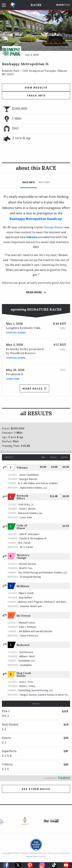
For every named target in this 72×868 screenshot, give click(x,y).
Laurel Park (13, 379)
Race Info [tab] (29, 182)
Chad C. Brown (27, 509)
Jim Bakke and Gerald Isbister (35, 631)
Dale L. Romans (28, 627)
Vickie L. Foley (27, 686)
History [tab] (44, 182)
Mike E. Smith (26, 593)
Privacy (43, 853)
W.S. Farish (24, 543)
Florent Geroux (27, 564)
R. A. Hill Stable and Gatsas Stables (38, 483)
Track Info (36, 95)
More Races (34, 388)
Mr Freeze (24, 616)
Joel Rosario (26, 652)
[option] (23, 822)
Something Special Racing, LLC (36, 690)
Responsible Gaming (36, 857)
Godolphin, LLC (27, 661)
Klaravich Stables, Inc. (31, 513)
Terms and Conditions (58, 853)
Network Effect (22, 497)
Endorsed (23, 645)
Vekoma (22, 468)
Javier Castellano (29, 475)
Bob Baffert (26, 597)
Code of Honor (22, 527)
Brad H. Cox (26, 568)
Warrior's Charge (23, 556)
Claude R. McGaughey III (33, 538)
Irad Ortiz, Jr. (26, 504)
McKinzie (23, 586)
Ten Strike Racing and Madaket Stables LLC (43, 572)
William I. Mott (27, 656)
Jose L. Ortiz (26, 682)
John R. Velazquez (29, 534)
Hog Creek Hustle (24, 674)
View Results (36, 88)
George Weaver (54, 227)
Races (36, 5)
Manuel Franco (27, 623)
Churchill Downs (16, 332)
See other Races (36, 789)
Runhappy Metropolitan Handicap (36, 219)
